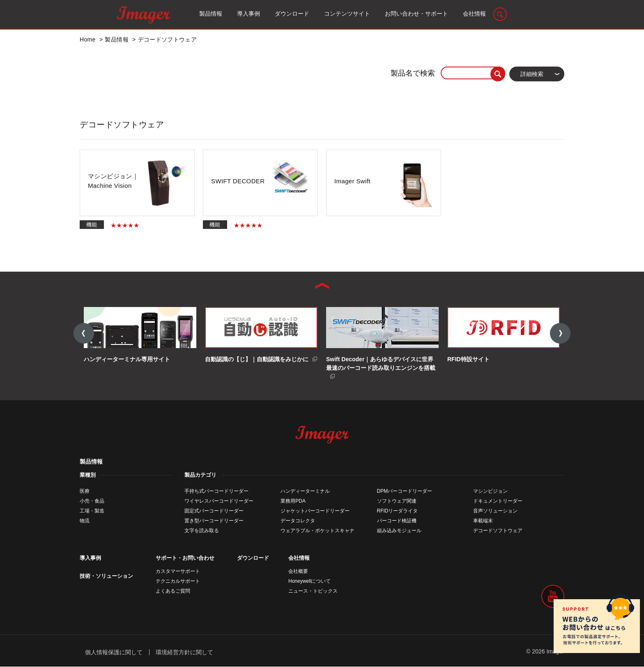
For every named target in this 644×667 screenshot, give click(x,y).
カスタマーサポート (178, 572)
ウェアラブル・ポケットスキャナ (317, 531)
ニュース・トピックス (313, 592)
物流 (85, 522)
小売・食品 (92, 502)
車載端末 (483, 522)
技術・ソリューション (106, 577)
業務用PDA (293, 502)
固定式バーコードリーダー (214, 512)
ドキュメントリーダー (498, 502)
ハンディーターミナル (305, 492)
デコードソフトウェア (498, 531)
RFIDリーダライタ (398, 512)
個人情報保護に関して (114, 653)
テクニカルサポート (178, 582)
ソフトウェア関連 (397, 502)
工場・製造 (92, 512)
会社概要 (298, 572)
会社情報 (299, 559)
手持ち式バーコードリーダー (216, 492)
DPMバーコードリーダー (405, 492)
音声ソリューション (495, 512)
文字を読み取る (202, 531)
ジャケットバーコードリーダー (315, 512)
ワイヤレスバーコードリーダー (219, 502)
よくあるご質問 (173, 592)
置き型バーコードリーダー (214, 522)
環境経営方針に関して (184, 653)
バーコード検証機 (397, 522)
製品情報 (91, 462)
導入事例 (90, 559)
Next (560, 334)
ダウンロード (253, 559)
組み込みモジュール (399, 531)
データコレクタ (298, 522)
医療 (85, 492)
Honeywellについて (309, 582)
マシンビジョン (490, 492)
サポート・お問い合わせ (185, 559)
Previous (84, 334)
